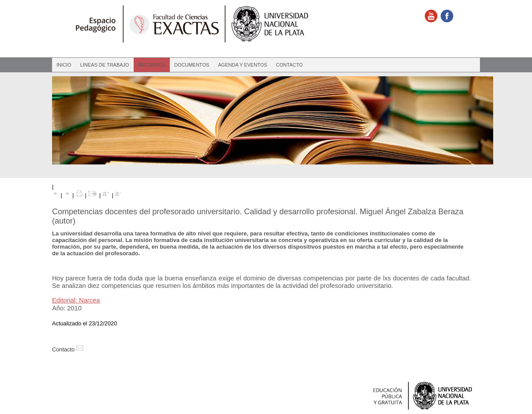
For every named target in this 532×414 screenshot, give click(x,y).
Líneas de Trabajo (105, 65)
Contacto (290, 65)
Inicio (64, 65)
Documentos (192, 65)
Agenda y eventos (242, 65)
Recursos (152, 65)
